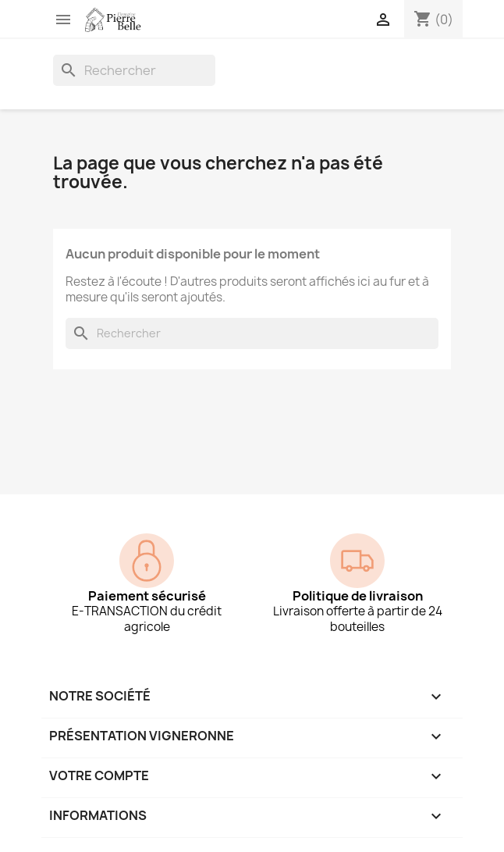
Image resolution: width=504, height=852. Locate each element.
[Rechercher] (134, 70)
